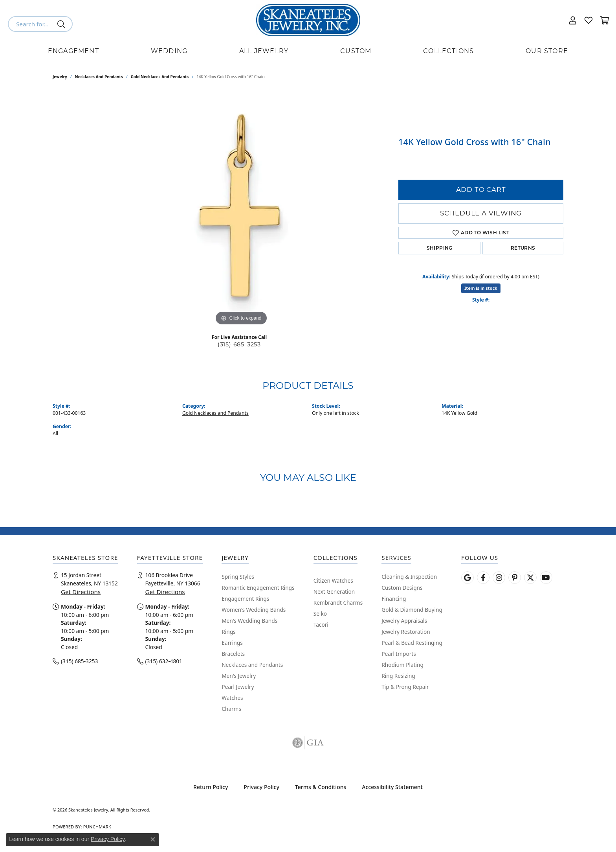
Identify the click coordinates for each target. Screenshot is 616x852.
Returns (523, 248)
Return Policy (211, 787)
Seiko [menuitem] (320, 614)
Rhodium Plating (402, 665)
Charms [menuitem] (231, 709)
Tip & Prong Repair (405, 687)
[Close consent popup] (153, 839)
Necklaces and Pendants (99, 77)
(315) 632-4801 (164, 661)
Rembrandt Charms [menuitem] (338, 603)
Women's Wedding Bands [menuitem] (254, 610)
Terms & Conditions (321, 787)
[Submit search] (63, 24)
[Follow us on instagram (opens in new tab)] (499, 578)
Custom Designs (402, 588)
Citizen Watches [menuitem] (333, 581)
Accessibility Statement (392, 787)
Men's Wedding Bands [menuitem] (249, 621)
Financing (394, 599)
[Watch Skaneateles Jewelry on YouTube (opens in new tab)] (546, 578)
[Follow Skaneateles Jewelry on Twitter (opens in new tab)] (530, 578)
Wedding (169, 51)
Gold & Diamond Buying (412, 610)
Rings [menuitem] (228, 632)
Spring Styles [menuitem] (238, 577)
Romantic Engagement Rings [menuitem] (258, 588)
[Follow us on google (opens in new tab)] (467, 578)
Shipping (440, 248)
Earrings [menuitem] (232, 643)
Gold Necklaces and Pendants (160, 77)
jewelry (60, 77)
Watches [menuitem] (232, 698)
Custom (356, 51)
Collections (448, 51)
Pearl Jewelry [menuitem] (238, 687)
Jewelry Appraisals (404, 621)
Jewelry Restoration (406, 632)
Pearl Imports (399, 654)
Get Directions (81, 592)
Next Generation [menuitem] (334, 592)
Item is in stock (481, 288)
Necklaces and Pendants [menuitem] (252, 665)
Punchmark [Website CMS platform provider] (97, 827)
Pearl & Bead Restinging (412, 643)
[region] (241, 210)
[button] (573, 20)
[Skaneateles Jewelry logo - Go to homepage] (308, 20)
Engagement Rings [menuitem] (245, 599)
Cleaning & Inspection (409, 577)
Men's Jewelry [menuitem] (239, 676)
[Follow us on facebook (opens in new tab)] (483, 578)
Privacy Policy (261, 787)
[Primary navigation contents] (308, 51)
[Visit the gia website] (308, 743)
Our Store (547, 51)
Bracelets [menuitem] (233, 654)
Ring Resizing (398, 676)
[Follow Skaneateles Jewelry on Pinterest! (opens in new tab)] (515, 578)
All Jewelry (264, 51)
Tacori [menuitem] (321, 625)
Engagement (73, 51)
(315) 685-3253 (239, 344)
